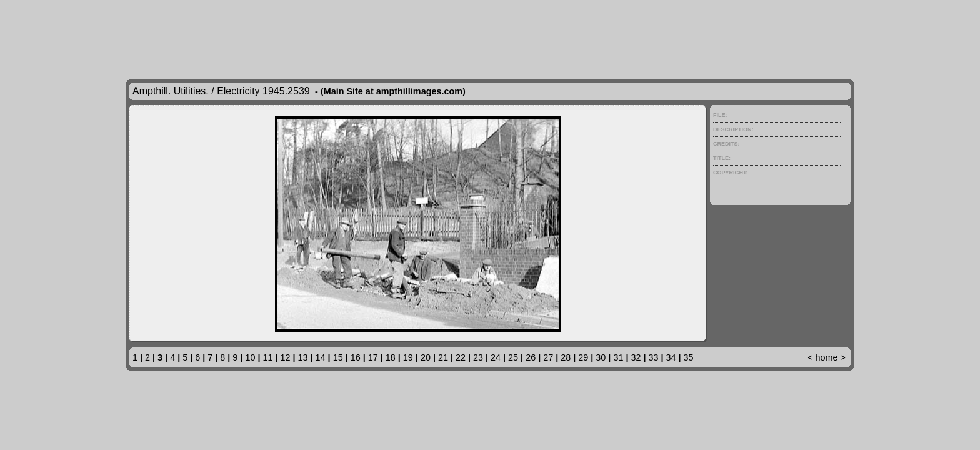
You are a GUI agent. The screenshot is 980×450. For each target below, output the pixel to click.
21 (443, 357)
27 (548, 357)
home (827, 357)
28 (566, 357)
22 (461, 357)
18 (391, 357)
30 (601, 357)
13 (303, 357)
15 (338, 357)
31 (618, 357)
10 (250, 357)
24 (496, 357)
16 (356, 357)
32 (636, 357)
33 (653, 357)
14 (321, 357)
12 (286, 357)
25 (513, 357)
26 (531, 357)
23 (478, 357)
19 (408, 357)
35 (689, 357)
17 (373, 357)
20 (426, 357)
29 (583, 357)
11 (267, 357)
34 (671, 357)
